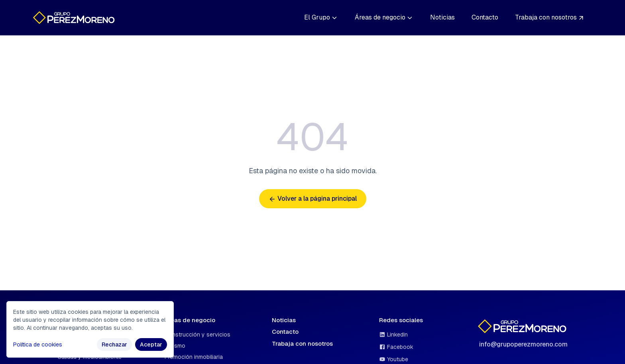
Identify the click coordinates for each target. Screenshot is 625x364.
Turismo (175, 346)
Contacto (485, 17)
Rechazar (114, 344)
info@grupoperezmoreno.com (523, 344)
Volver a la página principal (313, 199)
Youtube (394, 359)
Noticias (442, 17)
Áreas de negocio (384, 17)
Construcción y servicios (198, 335)
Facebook (396, 347)
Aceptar (151, 344)
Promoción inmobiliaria (194, 357)
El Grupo (321, 17)
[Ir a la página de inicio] (75, 18)
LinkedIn (393, 335)
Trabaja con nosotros (550, 17)
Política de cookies (38, 344)
